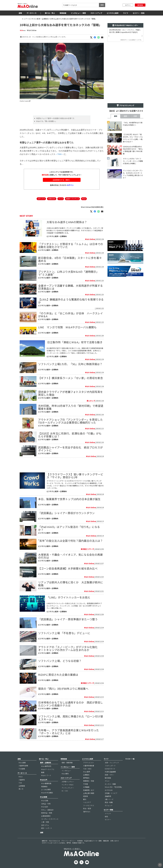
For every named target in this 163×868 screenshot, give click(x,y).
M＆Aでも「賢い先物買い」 (47, 121)
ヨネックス (41, 199)
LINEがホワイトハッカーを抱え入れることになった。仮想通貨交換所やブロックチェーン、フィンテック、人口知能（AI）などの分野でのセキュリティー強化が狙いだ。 (74, 606)
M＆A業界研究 (46, 766)
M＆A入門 (44, 780)
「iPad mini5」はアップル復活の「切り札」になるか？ (69, 528)
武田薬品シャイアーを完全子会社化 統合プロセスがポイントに (70, 449)
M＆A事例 (65, 774)
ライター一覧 (130, 759)
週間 (125, 116)
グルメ (107, 781)
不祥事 (86, 784)
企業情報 (22, 786)
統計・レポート (47, 828)
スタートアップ (96, 13)
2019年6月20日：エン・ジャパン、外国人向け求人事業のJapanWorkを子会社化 (125, 31)
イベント (108, 813)
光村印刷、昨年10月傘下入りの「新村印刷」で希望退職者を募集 (71, 407)
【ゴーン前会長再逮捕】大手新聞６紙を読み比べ (68, 568)
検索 (102, 5)
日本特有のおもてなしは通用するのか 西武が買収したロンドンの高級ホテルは (71, 704)
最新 (116, 116)
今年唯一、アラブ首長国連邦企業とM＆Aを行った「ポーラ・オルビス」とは (69, 732)
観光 (85, 799)
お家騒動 (86, 787)
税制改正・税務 (47, 813)
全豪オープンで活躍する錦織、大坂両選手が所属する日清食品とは (70, 287)
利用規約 (80, 841)
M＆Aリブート (46, 775)
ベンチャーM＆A (67, 785)
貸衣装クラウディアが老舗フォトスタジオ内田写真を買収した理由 (70, 393)
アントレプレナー (68, 788)
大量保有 (22, 780)
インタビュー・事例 (78, 13)
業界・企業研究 (46, 763)
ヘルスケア (87, 802)
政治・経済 (87, 808)
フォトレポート (110, 766)
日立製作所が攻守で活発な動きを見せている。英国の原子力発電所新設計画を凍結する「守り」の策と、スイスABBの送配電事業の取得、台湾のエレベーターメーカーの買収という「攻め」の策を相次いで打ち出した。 (75, 351)
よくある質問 (46, 790)
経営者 (86, 796)
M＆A (84, 199)
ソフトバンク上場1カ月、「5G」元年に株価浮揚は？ (70, 364)
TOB (20, 783)
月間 (135, 116)
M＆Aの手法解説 (47, 793)
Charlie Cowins (25, 101)
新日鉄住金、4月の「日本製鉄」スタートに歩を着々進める (70, 259)
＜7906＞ (59, 154)
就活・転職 (109, 802)
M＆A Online (32, 30)
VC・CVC (65, 791)
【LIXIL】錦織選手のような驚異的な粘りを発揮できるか (71, 301)
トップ (24, 19)
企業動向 (45, 19)
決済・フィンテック (112, 763)
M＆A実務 (44, 797)
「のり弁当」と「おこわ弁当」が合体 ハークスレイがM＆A (71, 315)
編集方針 (45, 841)
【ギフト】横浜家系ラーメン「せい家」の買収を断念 (71, 378)
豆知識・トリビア (111, 793)
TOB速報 (22, 769)
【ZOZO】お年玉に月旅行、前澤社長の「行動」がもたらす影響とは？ (70, 435)
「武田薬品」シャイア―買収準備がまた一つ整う (68, 619)
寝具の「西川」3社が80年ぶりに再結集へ (63, 689)
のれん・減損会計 (47, 810)
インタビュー (66, 771)
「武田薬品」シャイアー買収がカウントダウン (66, 513)
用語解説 (44, 786)
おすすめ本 (109, 790)
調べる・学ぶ (50, 13)
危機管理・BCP (89, 790)
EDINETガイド (110, 769)
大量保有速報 (23, 766)
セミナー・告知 (139, 13)
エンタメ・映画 (110, 784)
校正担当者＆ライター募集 (93, 841)
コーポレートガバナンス (50, 819)
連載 (42, 832)
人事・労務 (45, 822)
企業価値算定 (46, 816)
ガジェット (109, 805)
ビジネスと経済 (113, 13)
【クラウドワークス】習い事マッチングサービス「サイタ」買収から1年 (75, 476)
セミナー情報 (108, 810)
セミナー (108, 819)
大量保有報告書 (89, 766)
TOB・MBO (87, 769)
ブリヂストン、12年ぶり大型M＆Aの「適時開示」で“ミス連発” (69, 273)
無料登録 (140, 5)
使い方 (21, 789)
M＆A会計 (45, 807)
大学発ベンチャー (68, 782)
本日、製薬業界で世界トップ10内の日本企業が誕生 (69, 499)
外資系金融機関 (110, 772)
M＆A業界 (87, 772)
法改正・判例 (46, 804)
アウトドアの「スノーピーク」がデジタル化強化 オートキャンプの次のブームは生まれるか (69, 648)
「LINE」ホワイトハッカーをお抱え (68, 597)
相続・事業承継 (67, 763)
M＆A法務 (45, 801)
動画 (43, 772)
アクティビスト (89, 763)
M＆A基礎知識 (46, 783)
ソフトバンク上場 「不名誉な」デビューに (64, 633)
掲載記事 (106, 841)
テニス (61, 199)
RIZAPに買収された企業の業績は (58, 675)
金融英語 (108, 796)
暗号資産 (108, 778)
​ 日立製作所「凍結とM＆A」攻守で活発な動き (75, 342)
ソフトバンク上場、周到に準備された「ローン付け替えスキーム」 (71, 718)
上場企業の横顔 (89, 793)
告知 (106, 816)
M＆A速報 (22, 763)
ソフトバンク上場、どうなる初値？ (60, 661)
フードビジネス (89, 805)
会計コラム (45, 825)
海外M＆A (87, 812)
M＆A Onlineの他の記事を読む (92, 207)
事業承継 (63, 13)
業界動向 (86, 778)
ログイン (128, 5)
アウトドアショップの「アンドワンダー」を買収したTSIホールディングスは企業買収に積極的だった (70, 421)
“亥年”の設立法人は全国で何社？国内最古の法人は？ (70, 541)
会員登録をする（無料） (62, 180)
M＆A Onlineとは (54, 841)
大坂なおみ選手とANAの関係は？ (67, 222)
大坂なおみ (52, 199)
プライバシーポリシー (68, 841)
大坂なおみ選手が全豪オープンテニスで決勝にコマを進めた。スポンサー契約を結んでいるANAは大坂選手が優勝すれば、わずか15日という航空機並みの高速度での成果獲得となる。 (75, 230)
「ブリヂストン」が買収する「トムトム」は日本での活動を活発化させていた (71, 245)
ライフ (126, 13)
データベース (32, 13)
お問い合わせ (114, 841)
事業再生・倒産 (89, 781)
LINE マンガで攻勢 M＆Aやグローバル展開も (67, 327)
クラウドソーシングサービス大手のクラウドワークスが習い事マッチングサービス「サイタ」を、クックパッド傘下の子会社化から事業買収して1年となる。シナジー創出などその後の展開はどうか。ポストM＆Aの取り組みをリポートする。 (75, 484)
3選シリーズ (109, 799)
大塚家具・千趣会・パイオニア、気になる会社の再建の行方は (70, 556)
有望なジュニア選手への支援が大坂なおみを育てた (55, 118)
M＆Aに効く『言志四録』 (114, 787)
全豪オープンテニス (72, 199)
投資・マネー (109, 775)
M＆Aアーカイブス (48, 769)
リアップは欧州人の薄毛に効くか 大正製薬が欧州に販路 (71, 584)
